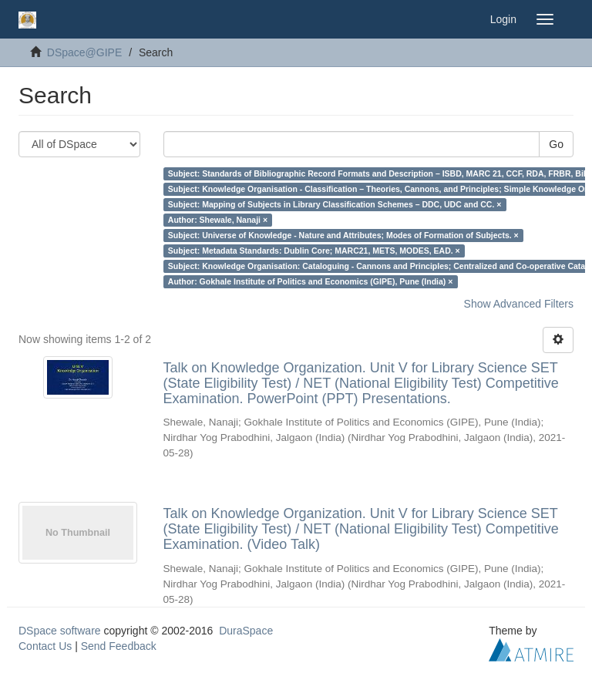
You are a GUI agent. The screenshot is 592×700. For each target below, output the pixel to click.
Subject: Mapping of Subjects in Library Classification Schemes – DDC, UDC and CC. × (335, 204)
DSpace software (60, 631)
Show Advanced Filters (519, 304)
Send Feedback (119, 646)
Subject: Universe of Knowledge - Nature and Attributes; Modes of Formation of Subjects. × (343, 235)
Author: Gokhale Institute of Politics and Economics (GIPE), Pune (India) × (311, 281)
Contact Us (45, 646)
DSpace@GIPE (84, 52)
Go (556, 144)
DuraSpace (246, 631)
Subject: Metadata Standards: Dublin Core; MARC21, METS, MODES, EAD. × (314, 251)
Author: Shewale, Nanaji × (218, 220)
